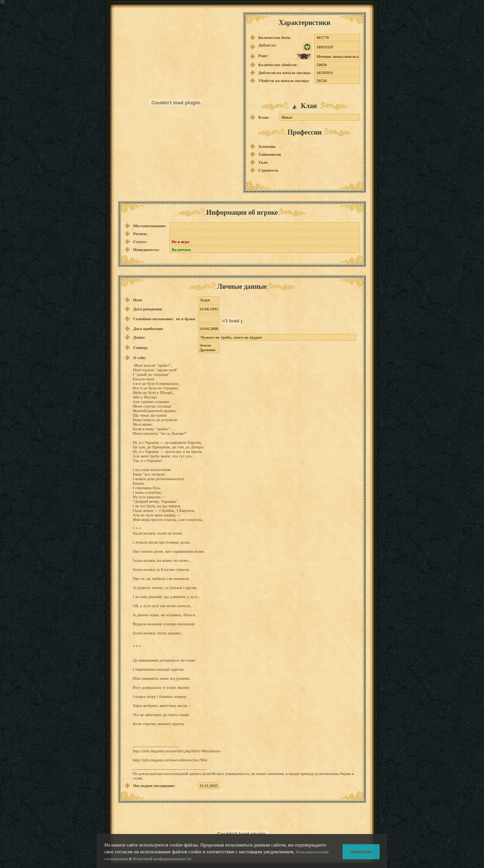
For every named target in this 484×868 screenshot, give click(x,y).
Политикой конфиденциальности (162, 862)
